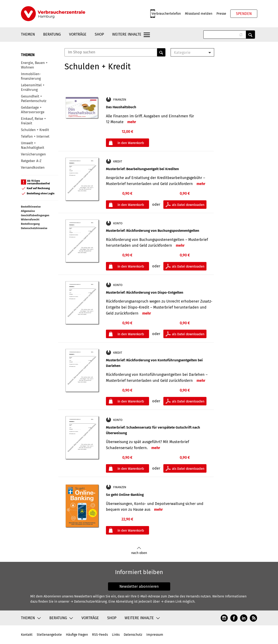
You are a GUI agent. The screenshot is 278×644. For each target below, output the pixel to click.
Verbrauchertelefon (166, 14)
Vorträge (78, 34)
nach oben (139, 551)
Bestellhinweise (31, 207)
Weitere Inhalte (127, 34)
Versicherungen (33, 154)
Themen (28, 34)
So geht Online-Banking (125, 495)
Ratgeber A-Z (31, 161)
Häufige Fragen (77, 635)
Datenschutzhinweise (34, 228)
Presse (221, 14)
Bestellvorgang (30, 224)
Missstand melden (199, 14)
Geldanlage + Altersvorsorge (33, 110)
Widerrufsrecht (30, 219)
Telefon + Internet (35, 136)
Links (116, 635)
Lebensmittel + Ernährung (33, 87)
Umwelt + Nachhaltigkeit (33, 145)
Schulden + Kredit (35, 130)
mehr (132, 122)
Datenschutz (133, 635)
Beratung (52, 34)
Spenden (244, 14)
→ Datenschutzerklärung (89, 601)
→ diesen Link (171, 601)
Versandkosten (33, 168)
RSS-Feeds (100, 635)
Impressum (155, 635)
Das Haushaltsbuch (121, 107)
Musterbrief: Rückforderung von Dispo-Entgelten (145, 293)
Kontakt (27, 635)
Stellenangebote (49, 635)
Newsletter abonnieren (139, 586)
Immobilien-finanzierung (31, 76)
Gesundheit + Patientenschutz (34, 99)
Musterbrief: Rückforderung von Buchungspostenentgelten (153, 231)
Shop (99, 34)
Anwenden (250, 35)
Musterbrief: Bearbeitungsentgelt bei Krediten (142, 169)
